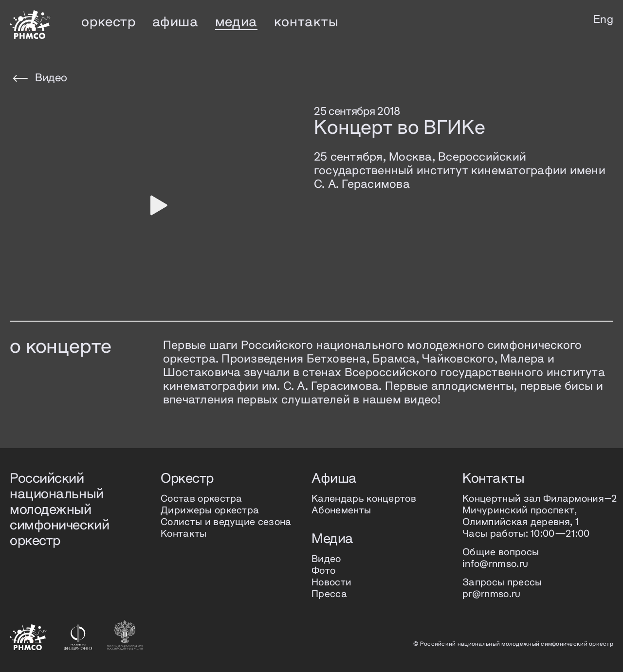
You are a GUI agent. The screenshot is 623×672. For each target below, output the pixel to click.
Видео (40, 78)
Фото (323, 571)
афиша (175, 22)
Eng (603, 20)
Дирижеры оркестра (210, 511)
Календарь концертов (364, 499)
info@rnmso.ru (495, 564)
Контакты (184, 534)
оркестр (108, 22)
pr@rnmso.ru (492, 594)
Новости (331, 583)
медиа (236, 22)
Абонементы (341, 511)
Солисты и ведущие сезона (226, 522)
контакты (306, 22)
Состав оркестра (202, 499)
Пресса (329, 594)
